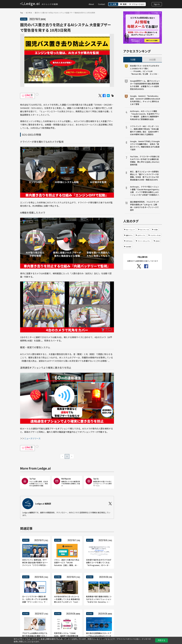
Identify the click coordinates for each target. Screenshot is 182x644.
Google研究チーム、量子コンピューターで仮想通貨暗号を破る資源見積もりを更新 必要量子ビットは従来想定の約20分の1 (145, 85)
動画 (125, 4)
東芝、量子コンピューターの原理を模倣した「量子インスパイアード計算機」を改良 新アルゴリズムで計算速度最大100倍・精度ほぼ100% (144, 176)
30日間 (152, 60)
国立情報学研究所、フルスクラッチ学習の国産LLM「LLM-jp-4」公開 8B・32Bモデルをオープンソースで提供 (144, 206)
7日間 (133, 60)
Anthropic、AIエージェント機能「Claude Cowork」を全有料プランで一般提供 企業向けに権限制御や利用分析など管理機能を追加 (145, 115)
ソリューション (138, 4)
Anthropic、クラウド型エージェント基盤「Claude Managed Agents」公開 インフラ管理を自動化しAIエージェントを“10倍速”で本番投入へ (145, 191)
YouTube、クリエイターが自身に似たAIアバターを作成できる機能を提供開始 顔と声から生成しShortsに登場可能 (145, 161)
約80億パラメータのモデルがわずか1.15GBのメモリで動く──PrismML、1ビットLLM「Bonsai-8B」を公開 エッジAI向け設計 (145, 70)
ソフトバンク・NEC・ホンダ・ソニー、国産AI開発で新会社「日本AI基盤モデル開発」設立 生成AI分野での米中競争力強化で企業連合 (144, 130)
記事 (115, 4)
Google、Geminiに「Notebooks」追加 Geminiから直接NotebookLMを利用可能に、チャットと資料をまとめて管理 (145, 100)
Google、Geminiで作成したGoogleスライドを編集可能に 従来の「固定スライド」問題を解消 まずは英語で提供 (145, 145)
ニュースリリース (32, 438)
